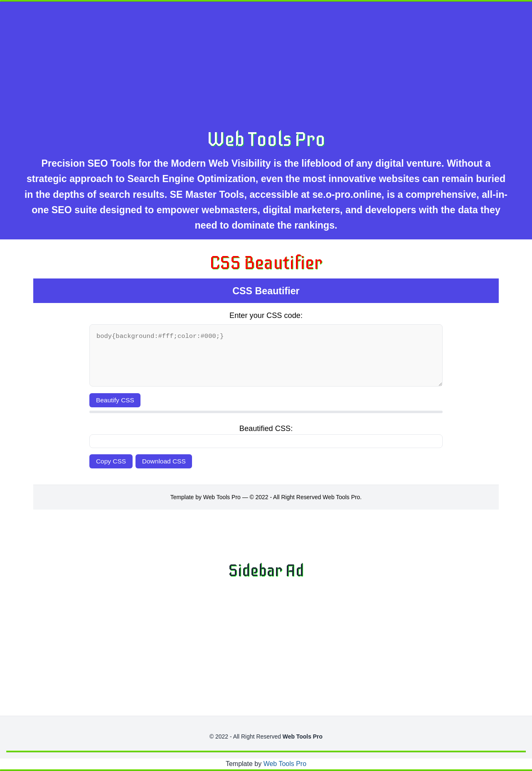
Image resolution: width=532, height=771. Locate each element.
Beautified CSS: (266, 429)
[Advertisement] (272, 66)
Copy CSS (111, 461)
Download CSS (164, 461)
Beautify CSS (115, 400)
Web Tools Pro (266, 139)
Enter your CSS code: (266, 315)
